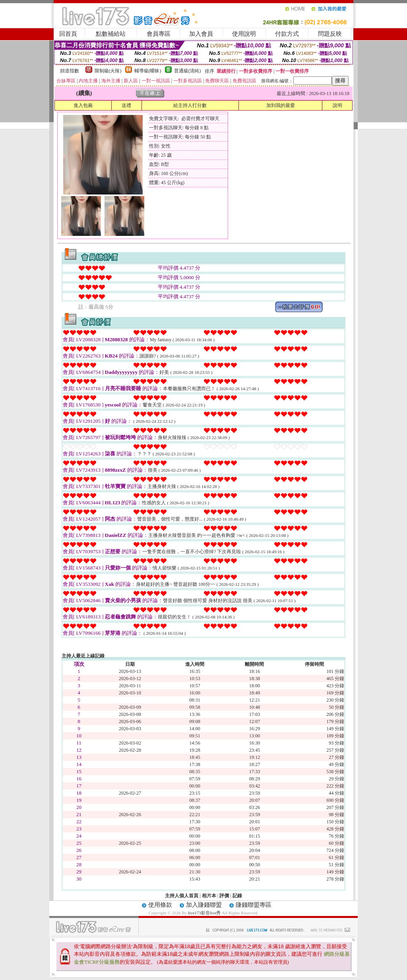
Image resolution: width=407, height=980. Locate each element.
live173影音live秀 (204, 913)
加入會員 (201, 34)
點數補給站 (111, 34)
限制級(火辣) (108, 71)
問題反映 (330, 34)
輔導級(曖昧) (148, 71)
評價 (224, 896)
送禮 (126, 105)
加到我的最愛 (281, 105)
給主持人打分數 (190, 105)
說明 (337, 105)
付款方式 (287, 34)
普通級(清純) (188, 71)
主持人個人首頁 (182, 896)
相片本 (209, 896)
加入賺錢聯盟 (204, 905)
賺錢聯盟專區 (254, 905)
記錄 (237, 896)
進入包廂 (83, 105)
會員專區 (159, 34)
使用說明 (244, 34)
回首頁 (68, 34)
